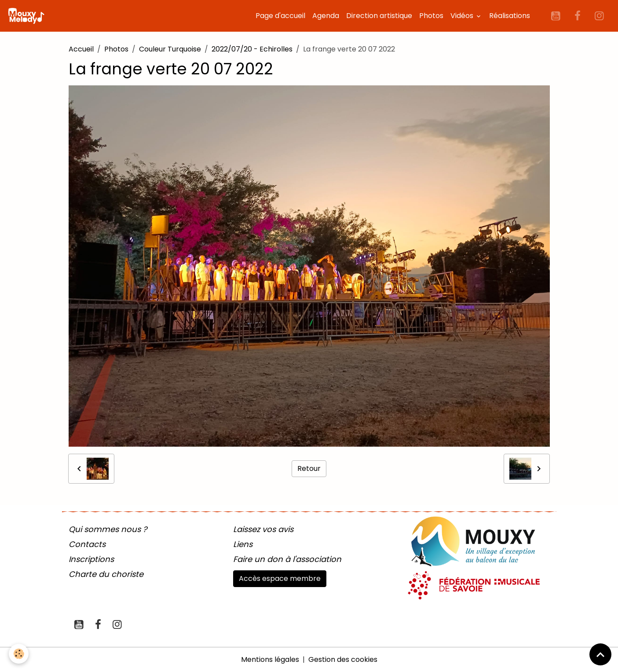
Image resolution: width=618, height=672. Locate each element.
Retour (309, 468)
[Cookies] (19, 654)
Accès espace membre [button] (280, 578)
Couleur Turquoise (170, 49)
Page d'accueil (280, 16)
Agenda (326, 16)
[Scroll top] (600, 654)
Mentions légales (270, 659)
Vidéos (463, 16)
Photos (431, 16)
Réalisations (510, 16)
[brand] (28, 16)
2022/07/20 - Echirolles (252, 49)
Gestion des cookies (343, 659)
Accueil (81, 49)
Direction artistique (379, 16)
